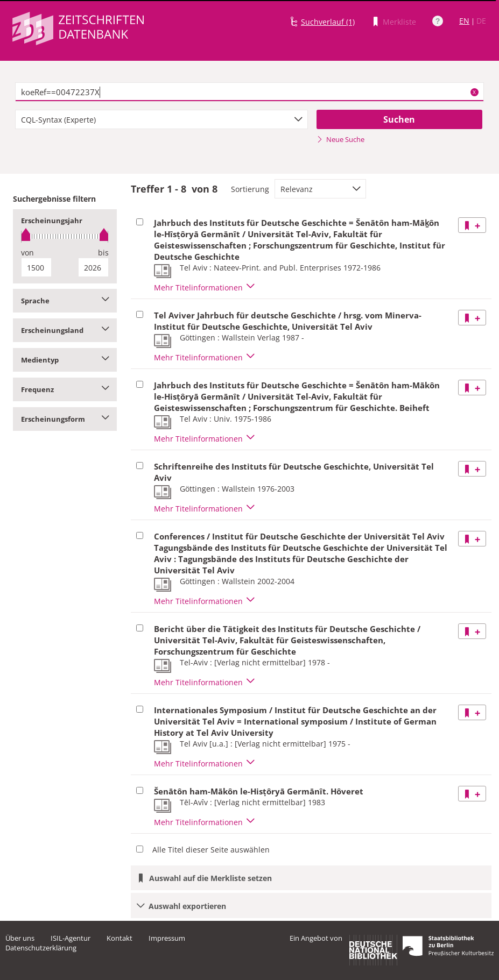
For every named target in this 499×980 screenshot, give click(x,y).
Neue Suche (340, 139)
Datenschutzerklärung (41, 948)
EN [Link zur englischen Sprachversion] (464, 21)
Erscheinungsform (65, 419)
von (27, 253)
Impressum (167, 938)
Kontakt (120, 938)
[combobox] (161, 119)
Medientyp (65, 360)
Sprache (65, 301)
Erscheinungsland (65, 330)
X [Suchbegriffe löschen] (474, 92)
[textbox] (249, 92)
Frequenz (65, 389)
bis (103, 253)
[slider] (65, 236)
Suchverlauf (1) (328, 22)
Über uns (20, 938)
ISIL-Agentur (71, 938)
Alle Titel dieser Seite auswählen (211, 850)
